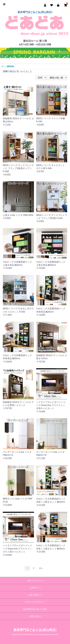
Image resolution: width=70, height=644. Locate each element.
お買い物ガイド (35, 595)
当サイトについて (35, 581)
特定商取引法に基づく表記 (35, 609)
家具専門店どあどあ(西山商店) (35, 12)
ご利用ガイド (35, 588)
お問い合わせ (35, 616)
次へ (41, 568)
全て (3, 66)
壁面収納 (10, 66)
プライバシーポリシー (35, 602)
